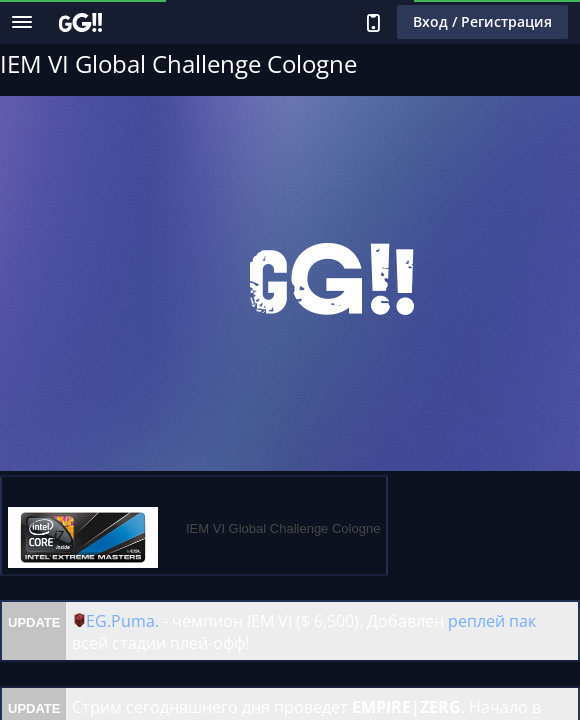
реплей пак (492, 621)
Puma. (135, 621)
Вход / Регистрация (482, 21)
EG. (98, 621)
